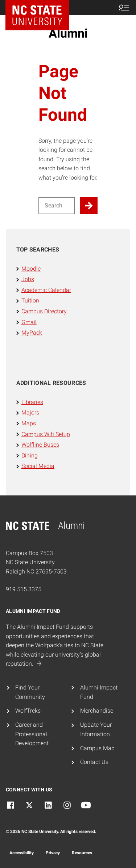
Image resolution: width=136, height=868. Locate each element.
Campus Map (97, 748)
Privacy (53, 853)
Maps (29, 423)
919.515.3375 (24, 589)
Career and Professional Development (32, 734)
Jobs (28, 279)
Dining (30, 456)
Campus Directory (44, 311)
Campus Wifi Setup (46, 434)
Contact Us (94, 762)
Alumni (68, 33)
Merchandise (97, 711)
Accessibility (22, 853)
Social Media (38, 466)
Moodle (31, 269)
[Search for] (57, 206)
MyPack (32, 333)
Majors (30, 412)
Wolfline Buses (40, 445)
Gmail (29, 322)
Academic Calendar (46, 290)
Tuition (30, 300)
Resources (82, 853)
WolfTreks (28, 711)
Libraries (32, 402)
